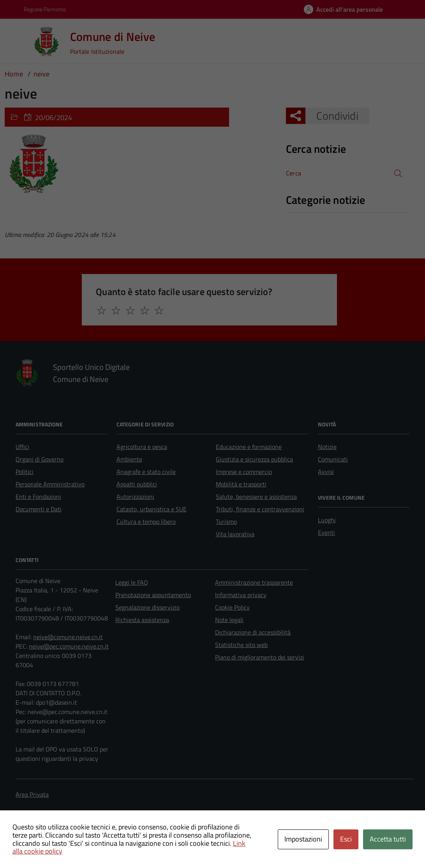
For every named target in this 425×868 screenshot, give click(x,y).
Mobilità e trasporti (241, 484)
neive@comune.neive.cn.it (68, 637)
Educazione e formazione (249, 447)
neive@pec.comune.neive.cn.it (69, 646)
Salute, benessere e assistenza (256, 497)
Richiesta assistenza (142, 620)
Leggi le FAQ (132, 582)
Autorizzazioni (135, 497)
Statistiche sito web (241, 645)
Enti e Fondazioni (38, 497)
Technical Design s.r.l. (70, 839)
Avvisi (326, 472)
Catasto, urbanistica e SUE (152, 509)
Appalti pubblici (137, 484)
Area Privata (32, 794)
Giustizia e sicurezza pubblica (254, 459)
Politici (25, 472)
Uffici (22, 447)
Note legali (229, 620)
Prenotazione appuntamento (153, 595)
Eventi (326, 532)
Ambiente (129, 459)
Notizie (327, 447)
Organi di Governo (40, 459)
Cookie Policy (232, 607)
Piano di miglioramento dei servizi (260, 657)
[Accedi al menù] (18, 41)
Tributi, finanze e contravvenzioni (260, 509)
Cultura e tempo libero (146, 522)
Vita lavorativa (235, 534)
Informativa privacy (241, 595)
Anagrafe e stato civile (146, 472)
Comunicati (333, 459)
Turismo (226, 522)
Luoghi (327, 520)
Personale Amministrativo (50, 484)
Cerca (294, 173)
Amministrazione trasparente (254, 582)
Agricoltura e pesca (142, 447)
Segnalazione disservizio (147, 607)
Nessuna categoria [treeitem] (314, 217)
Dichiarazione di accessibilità (253, 632)
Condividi (332, 116)
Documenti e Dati (39, 509)
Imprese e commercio (244, 472)
